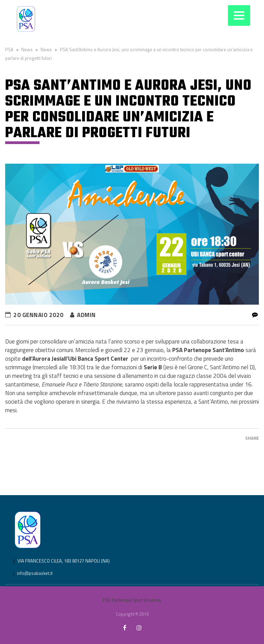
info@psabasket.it (35, 573)
